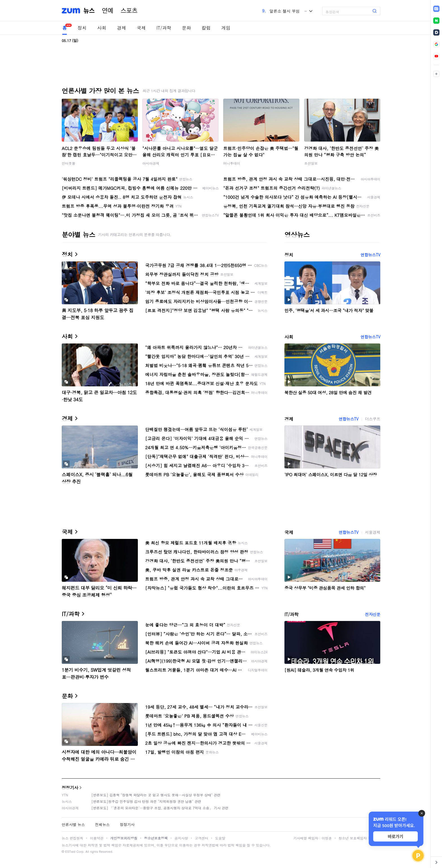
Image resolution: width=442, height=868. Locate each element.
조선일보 (311, 163)
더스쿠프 (373, 419)
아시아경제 (151, 163)
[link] (436, 9)
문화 (186, 28)
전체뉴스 (102, 824)
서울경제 (373, 532)
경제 (121, 28)
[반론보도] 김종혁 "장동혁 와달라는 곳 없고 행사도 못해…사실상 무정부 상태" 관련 (156, 795)
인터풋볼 (68, 163)
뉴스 (89, 11)
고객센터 (202, 838)
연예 (108, 11)
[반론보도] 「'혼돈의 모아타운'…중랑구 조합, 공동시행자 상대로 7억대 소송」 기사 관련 (160, 808)
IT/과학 (164, 28)
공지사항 (181, 838)
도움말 (220, 838)
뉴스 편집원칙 (72, 838)
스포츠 (129, 11)
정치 (82, 28)
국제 (141, 28)
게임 (226, 28)
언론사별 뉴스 (73, 824)
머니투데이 (232, 163)
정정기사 (70, 787)
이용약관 (97, 838)
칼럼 (206, 28)
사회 (102, 28)
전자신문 (373, 614)
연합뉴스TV (370, 255)
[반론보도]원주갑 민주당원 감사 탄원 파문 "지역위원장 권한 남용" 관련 (146, 801)
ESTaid (70, 852)
